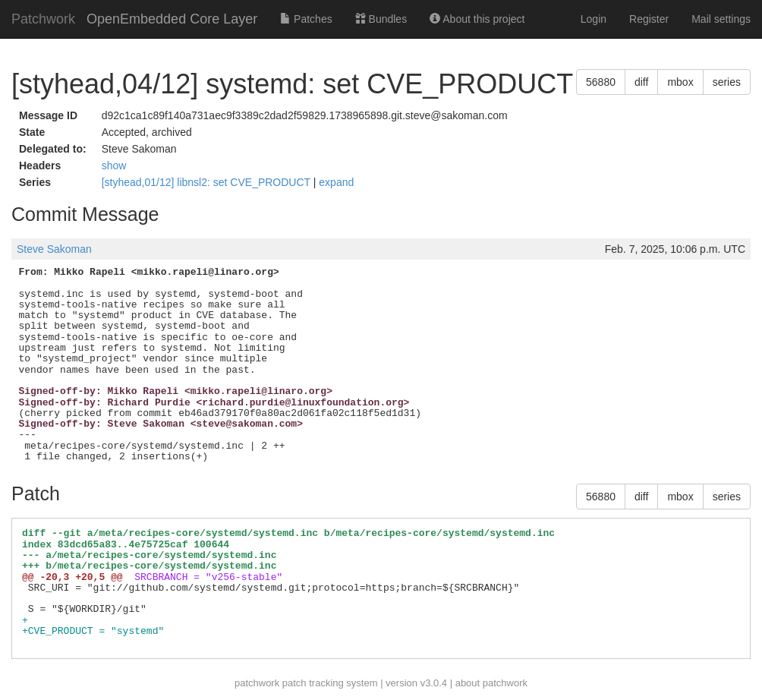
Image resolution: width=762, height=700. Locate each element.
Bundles (381, 19)
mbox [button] (680, 82)
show (114, 166)
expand (336, 182)
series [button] (727, 82)
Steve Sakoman (54, 249)
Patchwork (43, 19)
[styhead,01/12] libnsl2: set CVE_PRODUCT (208, 182)
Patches (306, 19)
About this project (477, 19)
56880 (601, 82)
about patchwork (491, 683)
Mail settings (721, 19)
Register (649, 19)
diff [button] (641, 82)
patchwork (257, 683)
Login (594, 19)
